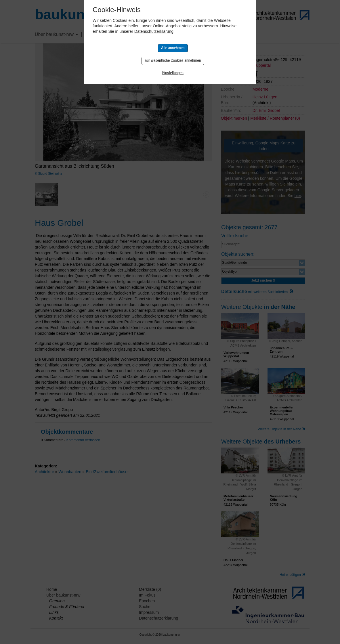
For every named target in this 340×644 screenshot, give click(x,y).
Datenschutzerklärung (154, 31)
